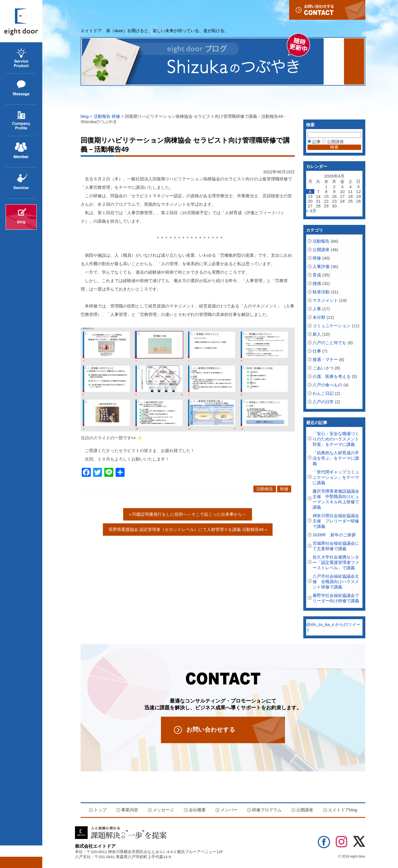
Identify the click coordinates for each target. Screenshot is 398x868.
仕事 (317, 351)
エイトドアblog (21, 217)
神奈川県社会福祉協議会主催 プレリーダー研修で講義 (336, 521)
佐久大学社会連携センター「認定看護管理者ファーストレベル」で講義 (336, 562)
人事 (317, 309)
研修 (116, 116)
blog (85, 116)
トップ (100, 810)
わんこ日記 (323, 393)
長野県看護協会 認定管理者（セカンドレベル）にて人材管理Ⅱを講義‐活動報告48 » (188, 529)
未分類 (319, 317)
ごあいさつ (323, 368)
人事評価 (321, 266)
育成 (317, 275)
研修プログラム (267, 810)
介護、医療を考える (332, 376)
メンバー (229, 810)
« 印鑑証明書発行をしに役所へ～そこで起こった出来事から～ (188, 514)
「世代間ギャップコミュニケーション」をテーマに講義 (336, 477)
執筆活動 (321, 292)
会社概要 (14, 136)
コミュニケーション (332, 326)
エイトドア (21, 21)
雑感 (317, 283)
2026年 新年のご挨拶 (334, 535)
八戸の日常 (323, 402)
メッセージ (16, 105)
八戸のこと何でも (330, 343)
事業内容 (14, 73)
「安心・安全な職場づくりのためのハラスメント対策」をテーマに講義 (336, 439)
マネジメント (325, 300)
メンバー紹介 (18, 167)
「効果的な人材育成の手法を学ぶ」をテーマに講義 (336, 458)
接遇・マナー (325, 359)
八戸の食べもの (327, 385)
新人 (317, 334)
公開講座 (14, 199)
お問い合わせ (327, 10)
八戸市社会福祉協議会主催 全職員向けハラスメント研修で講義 (336, 582)
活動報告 (102, 116)
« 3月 (311, 211)
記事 (314, 142)
